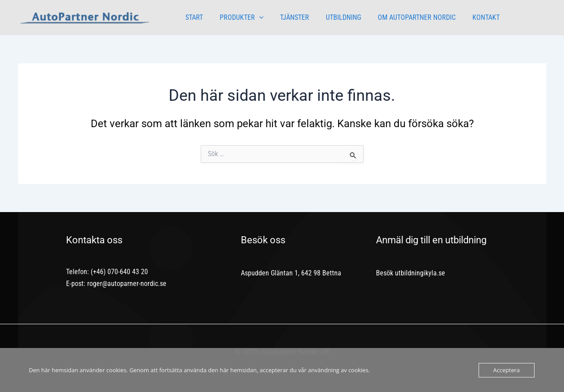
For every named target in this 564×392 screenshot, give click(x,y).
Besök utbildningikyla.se (411, 273)
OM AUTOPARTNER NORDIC (405, 17)
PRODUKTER (238, 18)
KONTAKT (472, 17)
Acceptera (506, 370)
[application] (255, 18)
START (193, 17)
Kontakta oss (94, 240)
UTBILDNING (334, 17)
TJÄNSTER (288, 17)
